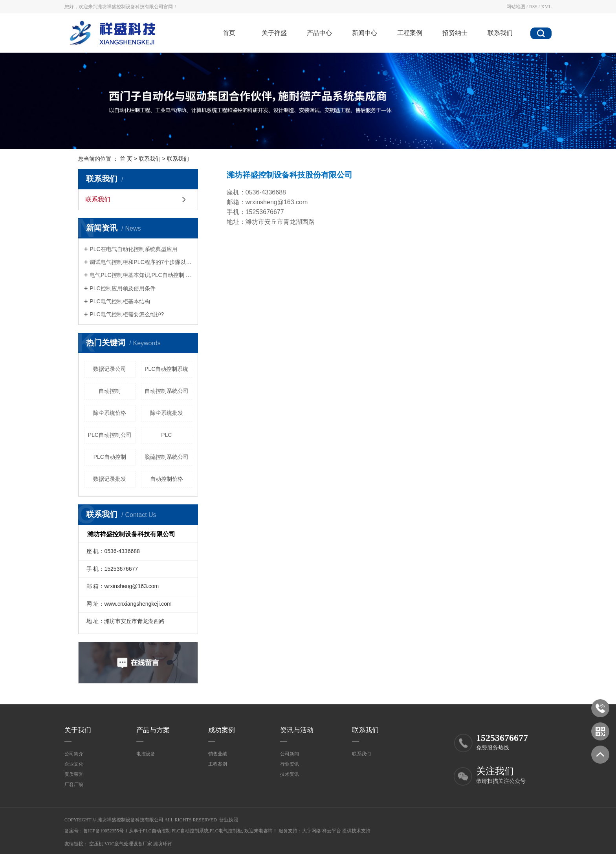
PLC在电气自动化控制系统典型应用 (133, 249)
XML (546, 7)
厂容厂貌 (74, 784)
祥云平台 (332, 831)
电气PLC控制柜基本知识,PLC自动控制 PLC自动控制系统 (141, 275)
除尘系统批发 (167, 413)
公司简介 (74, 754)
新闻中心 (365, 33)
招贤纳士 (455, 33)
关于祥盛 (274, 33)
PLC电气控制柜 (226, 831)
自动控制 (110, 391)
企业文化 (74, 764)
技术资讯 (290, 774)
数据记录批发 (110, 479)
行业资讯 (290, 764)
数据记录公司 (110, 369)
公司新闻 (290, 754)
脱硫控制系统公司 (167, 457)
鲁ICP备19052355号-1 (105, 831)
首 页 (126, 159)
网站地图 (516, 7)
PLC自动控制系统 (166, 369)
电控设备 (146, 754)
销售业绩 (218, 754)
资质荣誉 (74, 774)
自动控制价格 (167, 479)
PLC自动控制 (110, 457)
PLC (166, 435)
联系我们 (500, 33)
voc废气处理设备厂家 (129, 844)
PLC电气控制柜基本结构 (120, 301)
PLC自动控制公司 (110, 435)
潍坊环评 (163, 844)
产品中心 (319, 33)
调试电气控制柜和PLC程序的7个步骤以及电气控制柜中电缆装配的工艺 (141, 262)
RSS (533, 7)
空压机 (97, 844)
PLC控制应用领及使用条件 (122, 288)
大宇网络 (312, 831)
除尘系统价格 (110, 413)
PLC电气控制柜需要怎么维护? (127, 314)
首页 (229, 33)
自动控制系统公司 (167, 391)
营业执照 (229, 820)
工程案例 (410, 33)
